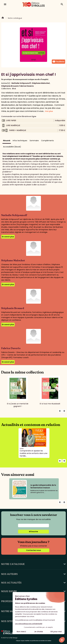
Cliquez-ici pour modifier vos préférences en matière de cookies (34, 641)
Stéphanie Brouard (10, 86)
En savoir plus (8, 237)
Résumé (7, 141)
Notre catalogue (15, 18)
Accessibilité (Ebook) (12, 147)
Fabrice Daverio (27, 86)
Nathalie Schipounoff (21, 83)
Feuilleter (58, 62)
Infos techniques (20, 141)
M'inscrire (33, 532)
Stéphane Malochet (41, 83)
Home (3, 18)
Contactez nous (34, 550)
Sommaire (34, 141)
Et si (14, 89)
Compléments (47, 141)
